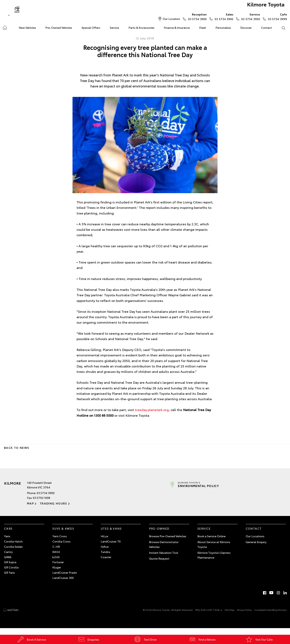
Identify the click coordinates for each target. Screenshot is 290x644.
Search (281, 28)
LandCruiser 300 (63, 584)
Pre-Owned (159, 535)
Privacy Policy (244, 616)
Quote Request (159, 565)
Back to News (17, 454)
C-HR (56, 553)
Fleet (203, 28)
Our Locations (255, 543)
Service (114, 28)
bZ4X (56, 563)
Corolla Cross (61, 548)
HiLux (104, 543)
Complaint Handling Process (271, 616)
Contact (266, 28)
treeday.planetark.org (152, 416)
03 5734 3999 (277, 16)
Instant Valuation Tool (164, 559)
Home (5, 27)
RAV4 (56, 558)
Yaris (7, 543)
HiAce (105, 553)
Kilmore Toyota (261, 6)
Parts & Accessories (141, 28)
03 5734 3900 (196, 16)
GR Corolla (11, 574)
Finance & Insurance (177, 28)
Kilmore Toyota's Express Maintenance (214, 562)
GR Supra (10, 569)
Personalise (223, 28)
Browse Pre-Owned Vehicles (168, 543)
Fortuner (58, 569)
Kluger (57, 574)
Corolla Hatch (13, 548)
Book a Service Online (211, 543)
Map (30, 510)
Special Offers (91, 28)
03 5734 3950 (250, 16)
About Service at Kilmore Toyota (214, 551)
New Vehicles (27, 28)
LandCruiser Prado (65, 579)
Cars (8, 535)
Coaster (106, 563)
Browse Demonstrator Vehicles (164, 551)
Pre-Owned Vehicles (59, 28)
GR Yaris (9, 579)
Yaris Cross (60, 543)
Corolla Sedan (13, 553)
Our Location (171, 19)
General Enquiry (256, 549)
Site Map (229, 616)
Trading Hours (53, 510)
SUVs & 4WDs (63, 535)
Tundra (105, 558)
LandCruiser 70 (111, 548)
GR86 (8, 563)
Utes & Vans (111, 535)
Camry (8, 558)
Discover (246, 28)
